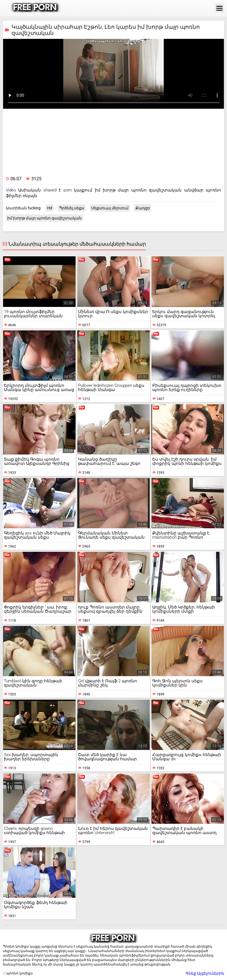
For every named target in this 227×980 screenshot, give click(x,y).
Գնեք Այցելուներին (205, 973)
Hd (50, 208)
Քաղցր (143, 208)
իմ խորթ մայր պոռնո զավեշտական (45, 218)
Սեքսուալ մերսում (110, 208)
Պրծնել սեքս (72, 208)
